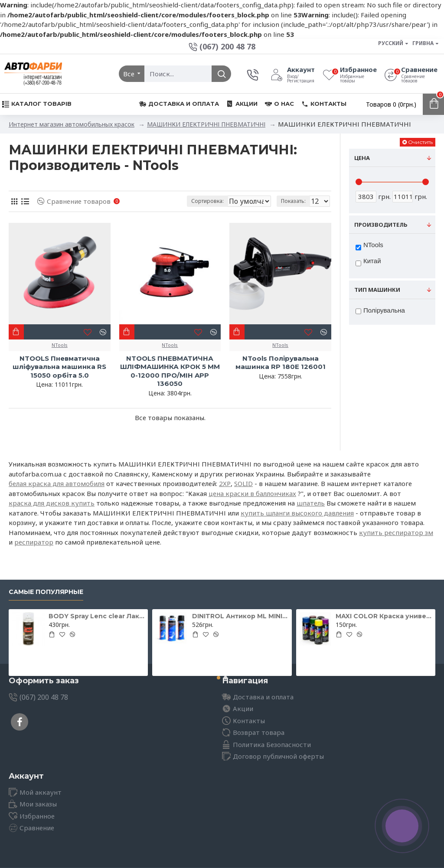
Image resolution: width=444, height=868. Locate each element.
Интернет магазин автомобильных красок (72, 124)
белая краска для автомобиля (57, 483)
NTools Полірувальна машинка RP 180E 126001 (281, 363)
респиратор (34, 542)
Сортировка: (170, 201)
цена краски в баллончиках (252, 493)
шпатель (311, 503)
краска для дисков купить (52, 503)
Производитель (381, 225)
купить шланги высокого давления (297, 513)
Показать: (296, 201)
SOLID (243, 483)
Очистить (420, 142)
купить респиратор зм (396, 532)
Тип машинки (377, 290)
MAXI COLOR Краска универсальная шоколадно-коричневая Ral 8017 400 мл (384, 616)
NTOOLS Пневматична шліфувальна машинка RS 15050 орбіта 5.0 (59, 367)
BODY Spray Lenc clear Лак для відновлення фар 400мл (97, 616)
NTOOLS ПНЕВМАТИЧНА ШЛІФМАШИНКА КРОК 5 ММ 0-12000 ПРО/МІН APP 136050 (170, 371)
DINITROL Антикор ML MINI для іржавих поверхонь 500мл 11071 (240, 616)
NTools (60, 345)
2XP (225, 483)
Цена (362, 158)
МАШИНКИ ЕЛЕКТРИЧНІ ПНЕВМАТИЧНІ (206, 124)
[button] (219, 678)
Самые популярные (46, 592)
